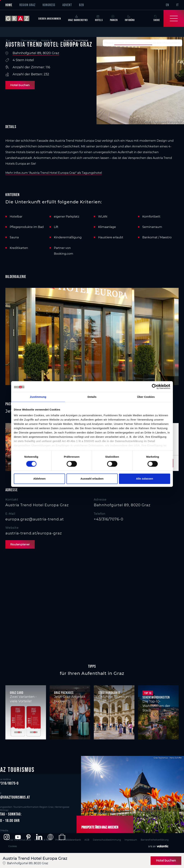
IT (177, 5)
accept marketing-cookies (133, 43)
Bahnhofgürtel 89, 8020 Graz (36, 53)
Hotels (99, 18)
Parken (114, 18)
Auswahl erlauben (92, 479)
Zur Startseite (11, 44)
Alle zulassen (145, 479)
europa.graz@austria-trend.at (35, 519)
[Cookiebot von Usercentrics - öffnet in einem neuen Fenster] (154, 386)
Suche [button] (157, 18)
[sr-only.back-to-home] (20, 18)
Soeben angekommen (50, 18)
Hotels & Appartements (50, 42)
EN (167, 5)
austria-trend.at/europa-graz (34, 533)
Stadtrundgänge (109, 693)
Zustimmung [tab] (38, 397)
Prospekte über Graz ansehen (98, 827)
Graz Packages (64, 693)
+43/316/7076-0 (109, 519)
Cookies (14, 845)
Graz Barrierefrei (78, 18)
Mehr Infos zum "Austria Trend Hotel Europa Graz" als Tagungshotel (54, 173)
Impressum (134, 839)
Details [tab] (92, 397)
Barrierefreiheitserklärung (158, 839)
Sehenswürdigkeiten (156, 697)
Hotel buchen (21, 85)
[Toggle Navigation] (174, 18)
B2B (81, 5)
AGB (88, 839)
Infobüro (130, 18)
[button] (7, 837)
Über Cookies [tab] (146, 397)
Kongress (49, 5)
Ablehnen (39, 479)
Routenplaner (21, 544)
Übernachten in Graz (29, 42)
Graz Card (17, 693)
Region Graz (27, 5)
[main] (92, 345)
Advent (67, 5)
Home (9, 5)
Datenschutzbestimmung (109, 839)
